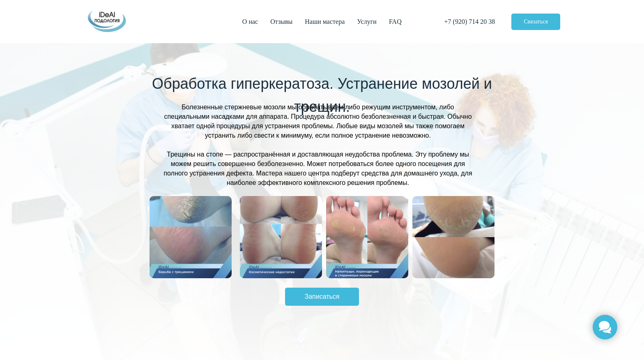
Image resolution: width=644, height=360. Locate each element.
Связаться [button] (536, 22)
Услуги (367, 22)
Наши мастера (325, 22)
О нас (250, 22)
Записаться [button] (322, 297)
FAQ (395, 22)
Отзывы (281, 22)
